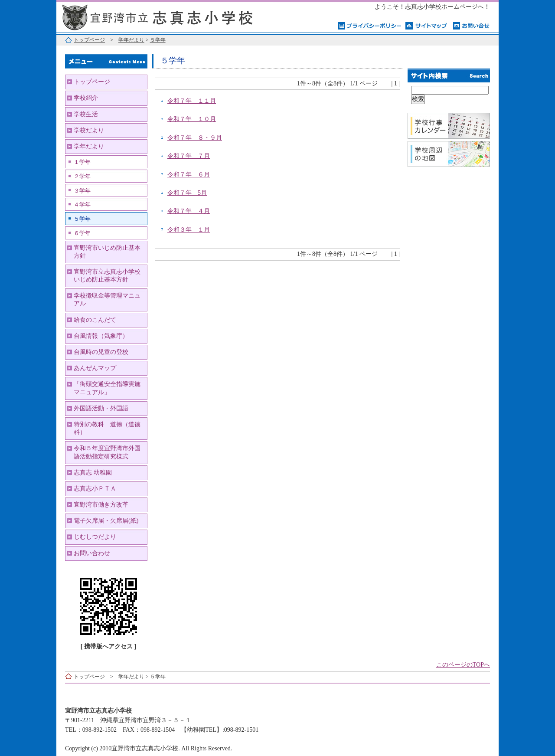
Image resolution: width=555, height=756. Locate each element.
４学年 (82, 205)
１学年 (82, 162)
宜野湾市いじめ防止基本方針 (107, 252)
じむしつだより (95, 537)
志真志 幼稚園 (93, 473)
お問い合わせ (92, 553)
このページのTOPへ (463, 665)
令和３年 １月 (189, 230)
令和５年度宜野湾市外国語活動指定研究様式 (107, 452)
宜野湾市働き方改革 (101, 505)
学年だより (131, 40)
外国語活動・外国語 (101, 408)
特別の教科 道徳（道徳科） (107, 428)
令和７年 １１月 (192, 101)
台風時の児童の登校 (101, 352)
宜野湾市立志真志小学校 (165, 16)
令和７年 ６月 (189, 175)
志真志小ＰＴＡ (95, 489)
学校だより (89, 130)
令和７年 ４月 (189, 211)
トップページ (89, 40)
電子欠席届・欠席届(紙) (106, 521)
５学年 (158, 40)
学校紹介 (86, 98)
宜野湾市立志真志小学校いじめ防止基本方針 (107, 276)
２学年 (82, 177)
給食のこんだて (95, 320)
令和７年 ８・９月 (195, 138)
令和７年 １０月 (192, 119)
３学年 (82, 191)
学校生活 (86, 114)
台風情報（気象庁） (101, 336)
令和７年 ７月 (189, 156)
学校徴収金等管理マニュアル (107, 299)
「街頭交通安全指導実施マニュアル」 (107, 388)
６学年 (82, 233)
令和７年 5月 (187, 193)
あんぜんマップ (95, 368)
